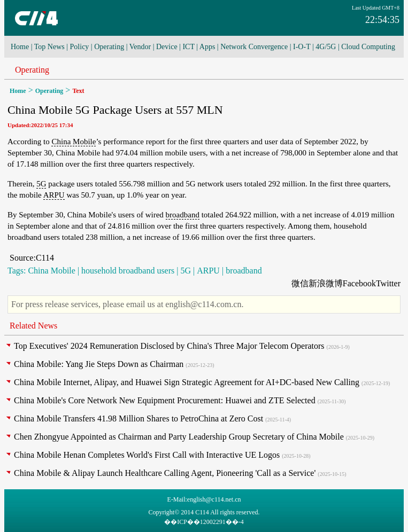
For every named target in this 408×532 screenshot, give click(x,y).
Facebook (359, 283)
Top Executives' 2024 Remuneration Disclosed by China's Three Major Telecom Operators (169, 346)
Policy (80, 47)
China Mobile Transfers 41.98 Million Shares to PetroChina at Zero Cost (138, 418)
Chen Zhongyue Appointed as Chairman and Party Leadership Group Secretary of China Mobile (179, 437)
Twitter (388, 283)
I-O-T (302, 47)
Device (167, 47)
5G (41, 184)
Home (20, 47)
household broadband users (128, 271)
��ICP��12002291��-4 (204, 522)
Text (78, 91)
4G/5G (326, 47)
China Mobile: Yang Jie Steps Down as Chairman (99, 364)
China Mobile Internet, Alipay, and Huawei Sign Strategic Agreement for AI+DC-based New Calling (187, 382)
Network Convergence (254, 47)
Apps (207, 47)
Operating (109, 47)
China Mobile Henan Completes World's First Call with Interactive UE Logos (147, 455)
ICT (188, 47)
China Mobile (74, 142)
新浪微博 (326, 283)
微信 (300, 283)
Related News (33, 326)
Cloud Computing (368, 47)
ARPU (54, 195)
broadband (183, 215)
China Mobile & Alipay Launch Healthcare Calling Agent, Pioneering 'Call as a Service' (165, 473)
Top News (49, 47)
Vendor (140, 47)
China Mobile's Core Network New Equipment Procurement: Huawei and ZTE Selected (165, 400)
